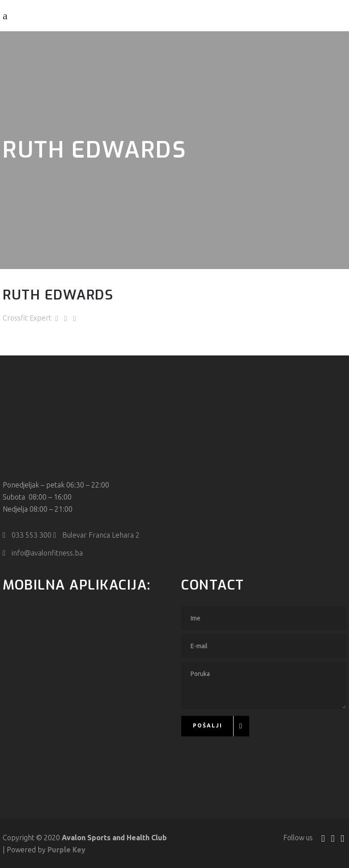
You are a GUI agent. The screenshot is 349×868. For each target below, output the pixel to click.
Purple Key (66, 849)
